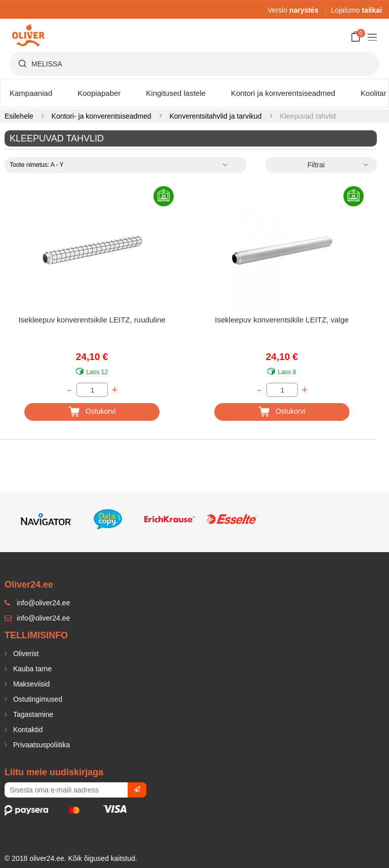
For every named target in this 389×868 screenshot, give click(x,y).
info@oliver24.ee (37, 618)
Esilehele (19, 116)
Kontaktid (27, 730)
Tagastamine (32, 714)
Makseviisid (30, 684)
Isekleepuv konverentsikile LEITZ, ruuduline (92, 320)
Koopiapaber (99, 93)
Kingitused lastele (176, 93)
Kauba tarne (31, 669)
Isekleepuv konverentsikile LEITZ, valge (282, 320)
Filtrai (316, 165)
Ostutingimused (37, 699)
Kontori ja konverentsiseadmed (283, 93)
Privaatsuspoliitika (41, 745)
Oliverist (25, 654)
